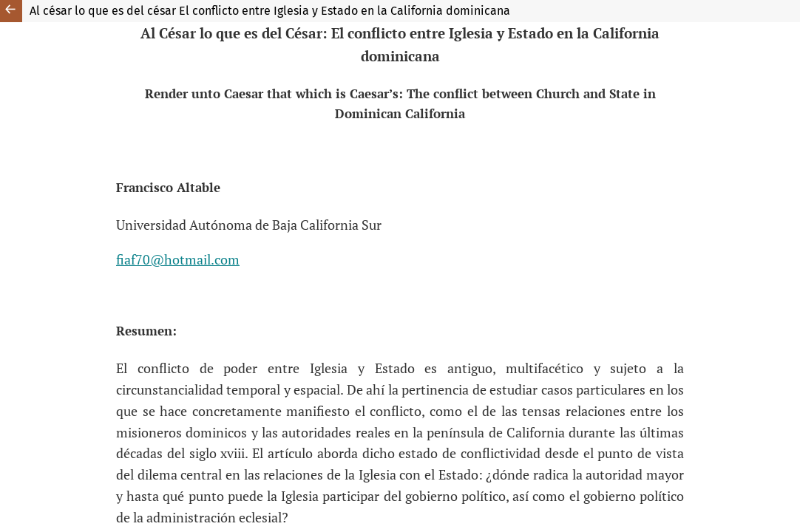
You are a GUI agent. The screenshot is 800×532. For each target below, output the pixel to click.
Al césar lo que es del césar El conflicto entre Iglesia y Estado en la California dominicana (270, 11)
